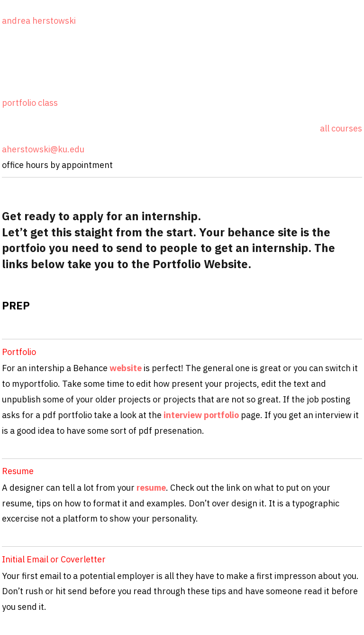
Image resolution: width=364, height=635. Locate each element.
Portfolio (19, 352)
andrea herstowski (39, 21)
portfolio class (30, 103)
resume (151, 488)
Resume (18, 471)
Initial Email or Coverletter (54, 559)
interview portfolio (201, 415)
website (127, 368)
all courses (341, 128)
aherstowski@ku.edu (43, 149)
